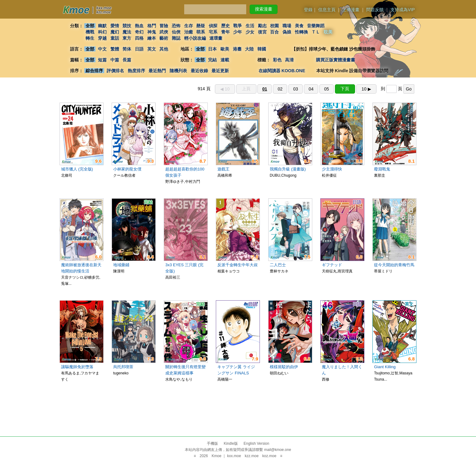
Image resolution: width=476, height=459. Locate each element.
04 (311, 89)
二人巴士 (278, 265)
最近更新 (220, 71)
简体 (127, 49)
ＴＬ (316, 32)
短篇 (102, 60)
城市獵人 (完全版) (77, 169)
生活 (250, 26)
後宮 (262, 32)
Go (409, 89)
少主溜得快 (332, 169)
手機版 (212, 444)
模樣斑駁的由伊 (284, 367)
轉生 (90, 38)
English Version (256, 444)
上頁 (246, 89)
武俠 (164, 32)
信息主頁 (327, 10)
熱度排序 (136, 71)
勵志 (262, 26)
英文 (152, 49)
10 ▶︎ (366, 89)
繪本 (152, 38)
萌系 (201, 32)
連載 (225, 60)
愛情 (115, 26)
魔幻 (115, 32)
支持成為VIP (403, 10)
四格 (139, 38)
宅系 (213, 32)
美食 (299, 26)
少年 (238, 32)
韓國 (262, 49)
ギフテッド (332, 265)
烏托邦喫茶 (123, 367)
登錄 (308, 10)
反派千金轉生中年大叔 (238, 265)
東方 (127, 38)
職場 (287, 26)
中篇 (115, 60)
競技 (127, 26)
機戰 (90, 32)
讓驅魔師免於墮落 (77, 367)
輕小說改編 (195, 38)
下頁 (345, 89)
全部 (90, 26)
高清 (290, 60)
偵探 (213, 26)
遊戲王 (223, 169)
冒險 (164, 26)
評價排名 (115, 71)
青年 (225, 32)
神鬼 (152, 32)
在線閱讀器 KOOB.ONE (282, 71)
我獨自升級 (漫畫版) (288, 169)
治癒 (189, 32)
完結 (212, 60)
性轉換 (301, 32)
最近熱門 (157, 71)
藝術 (164, 38)
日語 (139, 49)
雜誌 (176, 38)
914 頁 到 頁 (306, 89)
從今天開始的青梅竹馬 (394, 265)
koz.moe (269, 456)
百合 (274, 32)
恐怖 (176, 26)
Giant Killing (385, 367)
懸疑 (201, 26)
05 (327, 89)
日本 (212, 49)
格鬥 (152, 26)
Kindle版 (231, 444)
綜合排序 (94, 71)
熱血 (139, 26)
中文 (102, 49)
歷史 (225, 26)
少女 (250, 32)
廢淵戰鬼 (382, 169)
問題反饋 (375, 10)
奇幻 (139, 32)
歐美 (225, 49)
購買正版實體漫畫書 (336, 60)
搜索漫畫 (264, 9)
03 (296, 89)
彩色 (277, 60)
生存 (189, 26)
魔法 (127, 32)
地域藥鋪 (121, 265)
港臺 (237, 49)
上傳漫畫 (351, 10)
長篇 (127, 60)
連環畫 (216, 38)
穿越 (102, 38)
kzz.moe (252, 456)
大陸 (249, 49)
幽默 (102, 26)
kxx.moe (234, 456)
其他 (164, 49)
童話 (115, 38)
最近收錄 (199, 71)
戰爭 (238, 26)
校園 (274, 26)
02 (280, 89)
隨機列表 (178, 71)
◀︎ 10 (225, 89)
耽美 (328, 32)
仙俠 (176, 32)
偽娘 (287, 32)
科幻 (102, 32)
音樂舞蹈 (316, 26)
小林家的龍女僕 (127, 169)
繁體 (115, 49)
